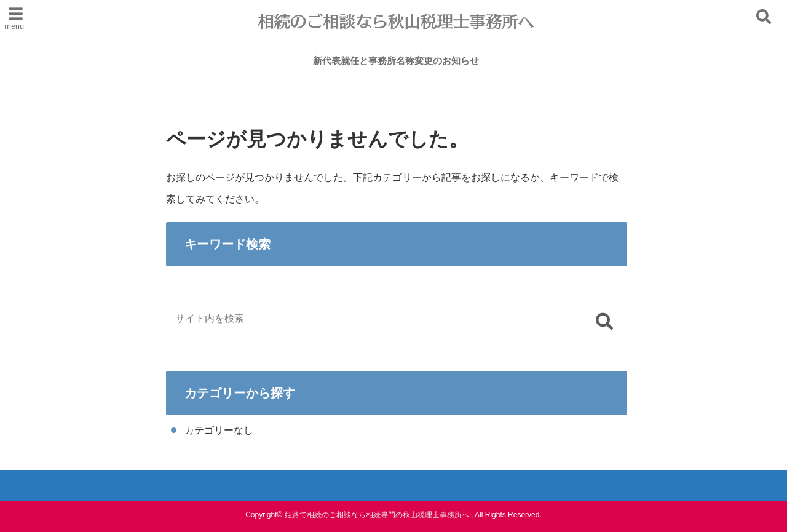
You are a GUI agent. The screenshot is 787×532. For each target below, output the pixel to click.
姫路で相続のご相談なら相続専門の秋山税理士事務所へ (377, 515)
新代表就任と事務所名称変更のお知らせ (396, 61)
